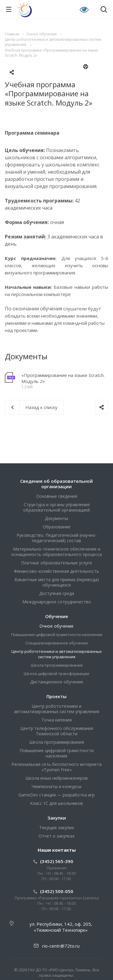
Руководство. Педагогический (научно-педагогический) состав (57, 538)
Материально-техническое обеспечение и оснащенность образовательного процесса (56, 552)
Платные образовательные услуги (56, 563)
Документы (56, 518)
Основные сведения (57, 496)
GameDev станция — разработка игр (56, 795)
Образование (57, 527)
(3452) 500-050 (57, 891)
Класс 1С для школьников (56, 803)
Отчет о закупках (56, 836)
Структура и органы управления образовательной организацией (56, 507)
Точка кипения (57, 720)
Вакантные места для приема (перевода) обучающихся (57, 582)
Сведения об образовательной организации (56, 484)
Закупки (57, 818)
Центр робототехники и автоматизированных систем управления (57, 654)
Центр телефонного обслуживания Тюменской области (57, 731)
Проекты (56, 696)
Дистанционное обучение (57, 682)
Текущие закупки (56, 828)
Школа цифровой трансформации (56, 674)
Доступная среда (57, 593)
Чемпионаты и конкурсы (56, 786)
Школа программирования (57, 665)
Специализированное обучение (57, 643)
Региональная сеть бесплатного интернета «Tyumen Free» (56, 767)
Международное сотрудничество (57, 602)
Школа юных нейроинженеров (56, 778)
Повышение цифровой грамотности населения (57, 635)
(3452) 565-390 (57, 861)
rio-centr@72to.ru (61, 946)
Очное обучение (56, 626)
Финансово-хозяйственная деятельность (56, 571)
